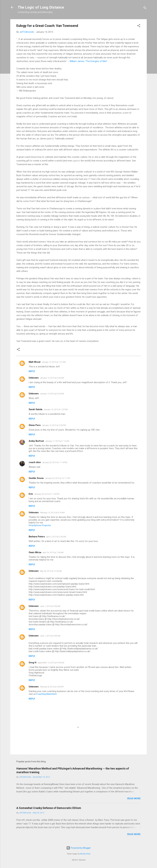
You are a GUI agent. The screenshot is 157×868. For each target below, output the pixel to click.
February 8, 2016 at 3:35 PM (52, 687)
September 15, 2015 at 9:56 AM (51, 663)
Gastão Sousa (36, 478)
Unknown (34, 378)
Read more (134, 798)
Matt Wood (34, 362)
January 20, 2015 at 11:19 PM (55, 462)
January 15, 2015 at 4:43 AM (52, 378)
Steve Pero (35, 425)
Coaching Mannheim (46, 694)
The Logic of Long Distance (41, 7)
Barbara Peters (37, 537)
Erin (31, 494)
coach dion (35, 462)
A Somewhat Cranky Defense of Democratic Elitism (49, 808)
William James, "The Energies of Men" (89, 61)
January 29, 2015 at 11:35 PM (47, 494)
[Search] (145, 8)
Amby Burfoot (36, 441)
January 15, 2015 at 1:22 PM (56, 409)
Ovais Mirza (35, 552)
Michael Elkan (85, 854)
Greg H (33, 663)
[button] (139, 26)
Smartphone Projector (40, 525)
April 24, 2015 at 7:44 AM (53, 552)
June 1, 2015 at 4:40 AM (50, 636)
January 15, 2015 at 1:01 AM (54, 362)
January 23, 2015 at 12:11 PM (57, 478)
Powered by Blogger (79, 848)
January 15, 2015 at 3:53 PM (54, 425)
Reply (32, 371)
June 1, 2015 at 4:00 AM (50, 606)
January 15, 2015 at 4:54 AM (52, 394)
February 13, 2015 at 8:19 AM (52, 513)
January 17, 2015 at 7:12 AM (57, 441)
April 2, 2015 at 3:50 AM (56, 537)
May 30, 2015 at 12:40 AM (51, 571)
